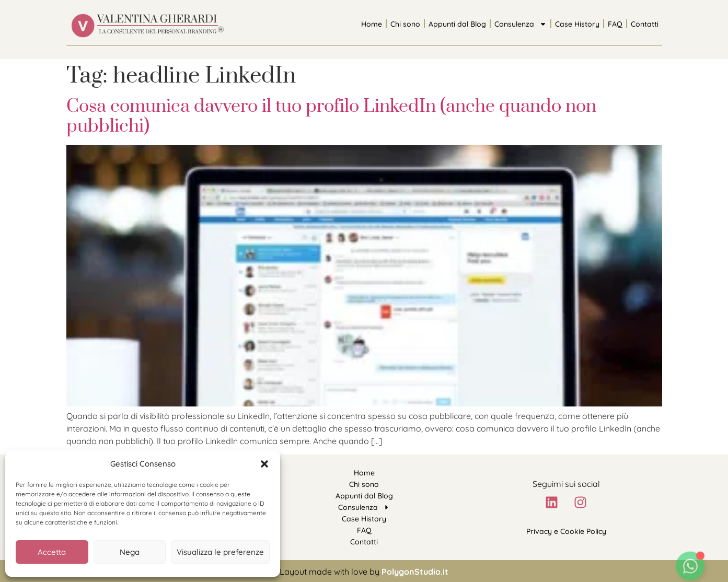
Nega (130, 552)
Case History (577, 24)
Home (372, 24)
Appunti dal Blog (457, 24)
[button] (264, 464)
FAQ (615, 24)
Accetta (52, 552)
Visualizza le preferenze (220, 552)
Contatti (645, 24)
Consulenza (521, 24)
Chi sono (405, 24)
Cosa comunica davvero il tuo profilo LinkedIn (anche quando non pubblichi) (331, 117)
